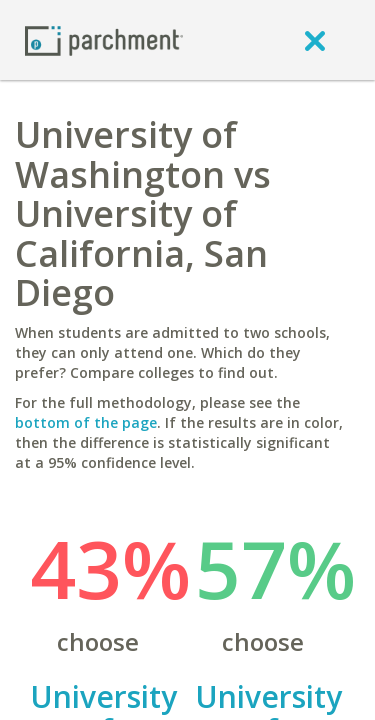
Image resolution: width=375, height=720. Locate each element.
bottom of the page (86, 422)
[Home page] (104, 39)
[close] (315, 40)
